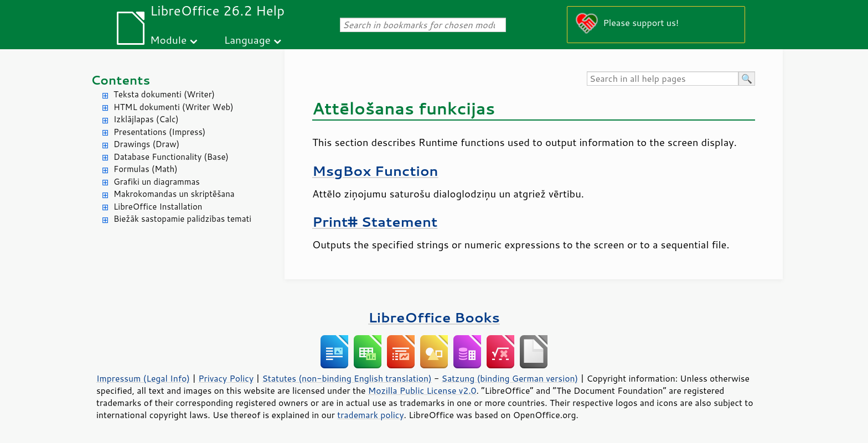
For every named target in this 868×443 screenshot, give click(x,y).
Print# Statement (375, 221)
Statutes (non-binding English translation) (347, 378)
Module (168, 40)
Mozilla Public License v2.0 (422, 390)
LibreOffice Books (434, 317)
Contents (120, 80)
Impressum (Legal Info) (143, 378)
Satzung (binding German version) (510, 378)
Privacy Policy (226, 378)
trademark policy (370, 415)
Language (247, 40)
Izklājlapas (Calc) (146, 119)
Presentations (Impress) (159, 132)
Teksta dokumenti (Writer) (164, 94)
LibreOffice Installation (158, 207)
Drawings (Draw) (146, 144)
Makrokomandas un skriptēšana (174, 194)
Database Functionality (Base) (171, 157)
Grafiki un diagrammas (157, 182)
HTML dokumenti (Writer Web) (174, 107)
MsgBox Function (375, 171)
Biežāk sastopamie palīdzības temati (182, 219)
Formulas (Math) (146, 169)
